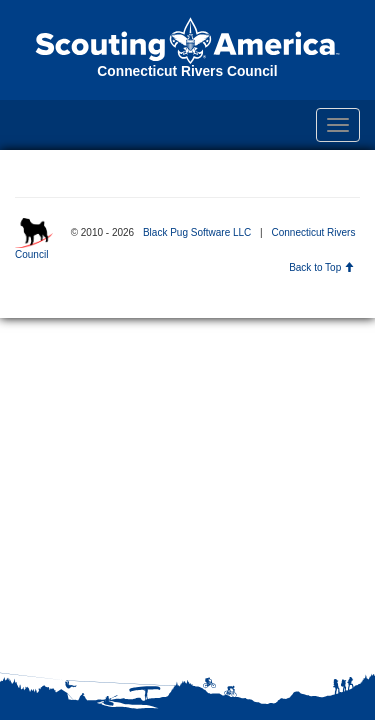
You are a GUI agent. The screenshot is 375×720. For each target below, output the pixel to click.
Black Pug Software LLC (197, 232)
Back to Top (321, 267)
